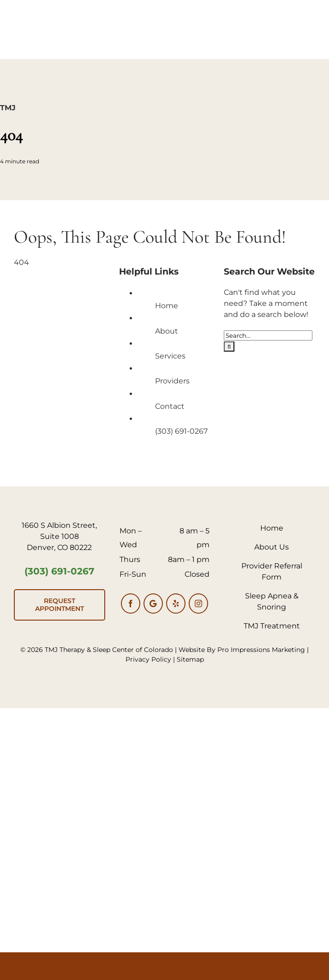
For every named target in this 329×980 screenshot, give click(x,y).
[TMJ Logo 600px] (165, 8)
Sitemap (190, 659)
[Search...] (268, 335)
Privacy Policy (148, 659)
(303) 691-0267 (181, 431)
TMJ (8, 108)
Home (167, 306)
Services (170, 356)
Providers (172, 381)
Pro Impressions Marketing (261, 650)
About (167, 331)
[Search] (229, 347)
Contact (170, 406)
